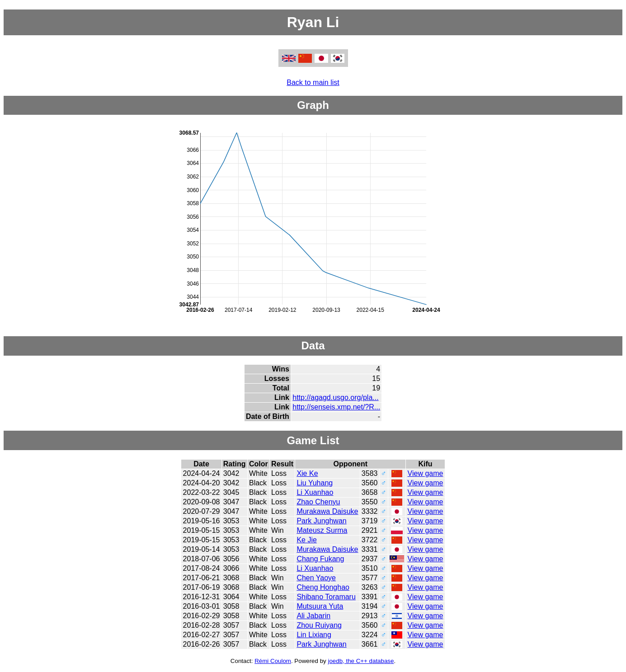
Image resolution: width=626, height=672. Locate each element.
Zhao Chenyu (318, 502)
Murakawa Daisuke (327, 511)
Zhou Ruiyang (319, 625)
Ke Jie (306, 540)
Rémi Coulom (273, 661)
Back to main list (313, 82)
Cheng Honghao (323, 587)
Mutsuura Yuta (320, 606)
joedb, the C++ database (361, 661)
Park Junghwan (321, 521)
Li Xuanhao (315, 492)
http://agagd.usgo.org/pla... (335, 397)
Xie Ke (307, 473)
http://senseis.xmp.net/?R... (336, 407)
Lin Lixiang (314, 635)
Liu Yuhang (315, 483)
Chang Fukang (320, 559)
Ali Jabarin (313, 616)
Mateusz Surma (322, 530)
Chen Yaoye (316, 578)
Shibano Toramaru (326, 597)
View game (426, 473)
